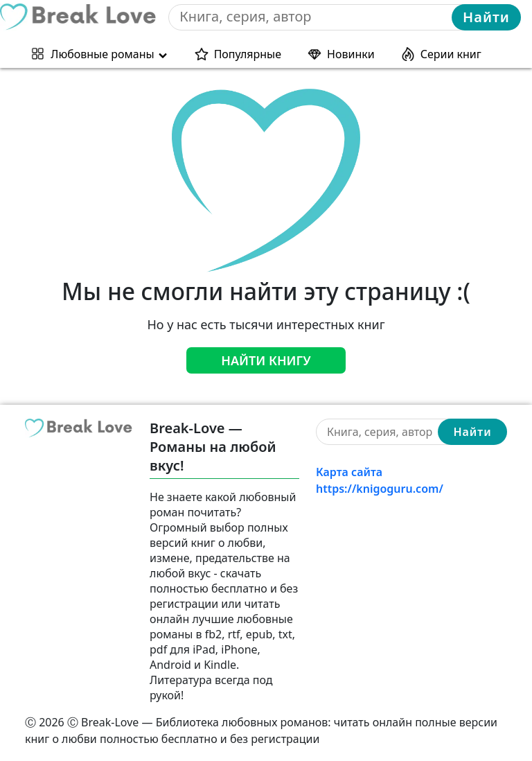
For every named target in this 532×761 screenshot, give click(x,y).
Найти (486, 17)
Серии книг (451, 54)
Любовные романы (102, 54)
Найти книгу (266, 360)
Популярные (248, 54)
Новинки (351, 54)
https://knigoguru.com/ (380, 489)
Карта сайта (349, 472)
